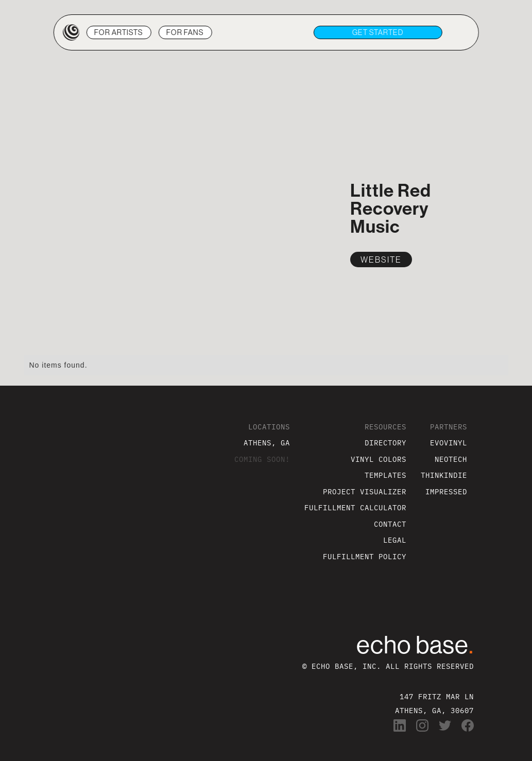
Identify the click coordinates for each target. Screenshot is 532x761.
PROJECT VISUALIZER (365, 491)
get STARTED (378, 32)
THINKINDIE (444, 475)
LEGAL (395, 540)
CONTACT (390, 524)
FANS (185, 32)
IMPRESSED (446, 491)
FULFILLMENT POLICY (365, 556)
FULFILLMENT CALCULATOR (355, 507)
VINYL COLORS (379, 459)
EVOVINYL (449, 443)
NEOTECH (451, 459)
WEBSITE (381, 260)
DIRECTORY (385, 443)
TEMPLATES (385, 475)
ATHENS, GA (267, 443)
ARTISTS (119, 32)
